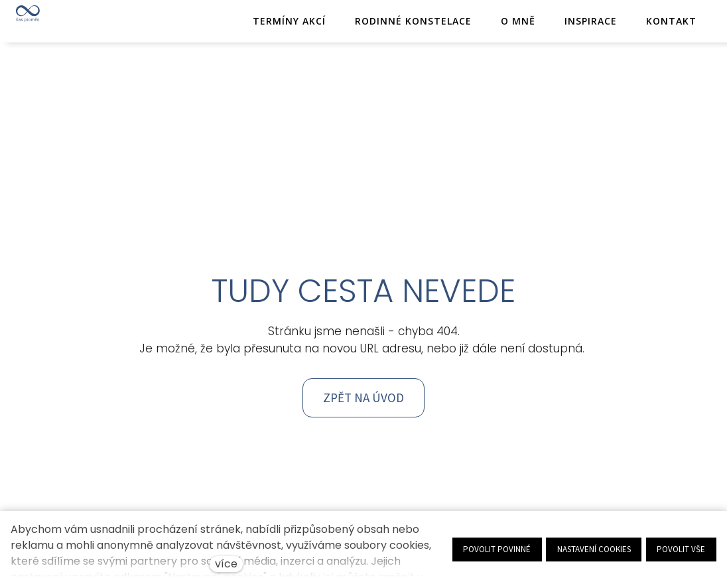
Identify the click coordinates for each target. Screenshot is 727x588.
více (226, 564)
